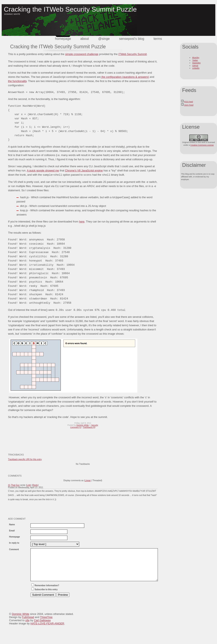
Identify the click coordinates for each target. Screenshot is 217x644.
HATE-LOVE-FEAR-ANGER (47, 630)
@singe (104, 39)
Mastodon (197, 63)
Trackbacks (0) (89, 427)
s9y (27, 627)
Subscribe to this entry (44, 596)
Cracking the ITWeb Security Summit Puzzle (70, 9)
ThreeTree (46, 623)
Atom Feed (189, 105)
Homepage (63, 39)
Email (12, 531)
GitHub (195, 66)
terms (158, 39)
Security (95, 425)
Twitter (195, 60)
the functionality (17, 81)
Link (29, 485)
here (82, 222)
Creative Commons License (202, 145)
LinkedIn (196, 68)
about (85, 39)
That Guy (15, 485)
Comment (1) (76, 427)
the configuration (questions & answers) (125, 77)
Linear (88, 480)
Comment (14, 549)
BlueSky (196, 58)
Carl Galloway (42, 627)
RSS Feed (189, 102)
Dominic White (83, 425)
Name (12, 525)
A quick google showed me (43, 170)
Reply (35, 485)
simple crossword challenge (82, 54)
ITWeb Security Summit (132, 54)
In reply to (14, 543)
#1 (9, 485)
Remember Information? (45, 592)
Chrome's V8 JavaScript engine (84, 170)
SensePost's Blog (132, 39)
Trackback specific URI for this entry (25, 459)
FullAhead (28, 623)
